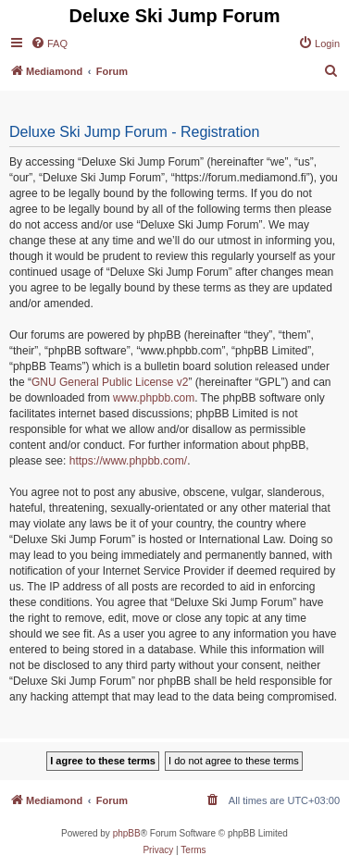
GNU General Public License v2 (110, 382)
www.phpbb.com (154, 398)
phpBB (127, 833)
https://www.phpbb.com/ (128, 461)
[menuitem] (49, 43)
